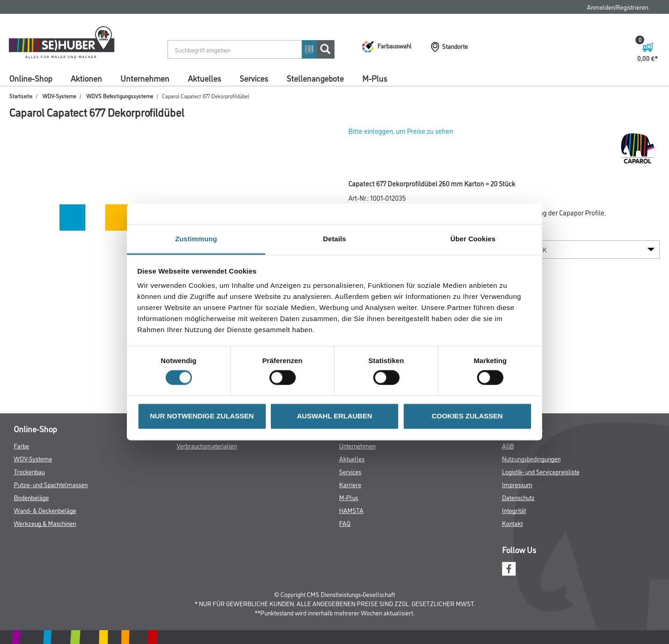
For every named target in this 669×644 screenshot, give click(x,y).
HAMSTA (351, 510)
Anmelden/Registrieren (618, 7)
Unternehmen (145, 78)
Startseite (21, 96)
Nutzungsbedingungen (531, 458)
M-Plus (375, 78)
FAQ (345, 523)
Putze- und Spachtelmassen (51, 484)
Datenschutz (518, 497)
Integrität (514, 510)
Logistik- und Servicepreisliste (541, 471)
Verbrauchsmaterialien (207, 445)
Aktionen (86, 78)
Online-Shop (31, 78)
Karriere (350, 484)
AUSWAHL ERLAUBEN (334, 416)
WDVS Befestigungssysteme (120, 96)
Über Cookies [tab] (473, 239)
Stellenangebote (315, 78)
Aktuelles (204, 78)
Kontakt (512, 523)
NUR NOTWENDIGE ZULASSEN (202, 416)
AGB (508, 445)
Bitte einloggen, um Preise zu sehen (401, 131)
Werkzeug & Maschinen (45, 523)
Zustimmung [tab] (196, 239)
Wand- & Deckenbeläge (45, 510)
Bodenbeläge (31, 497)
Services (254, 78)
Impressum (517, 484)
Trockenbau (29, 471)
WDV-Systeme (59, 96)
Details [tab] (334, 239)
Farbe (21, 445)
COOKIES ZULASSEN (467, 416)
